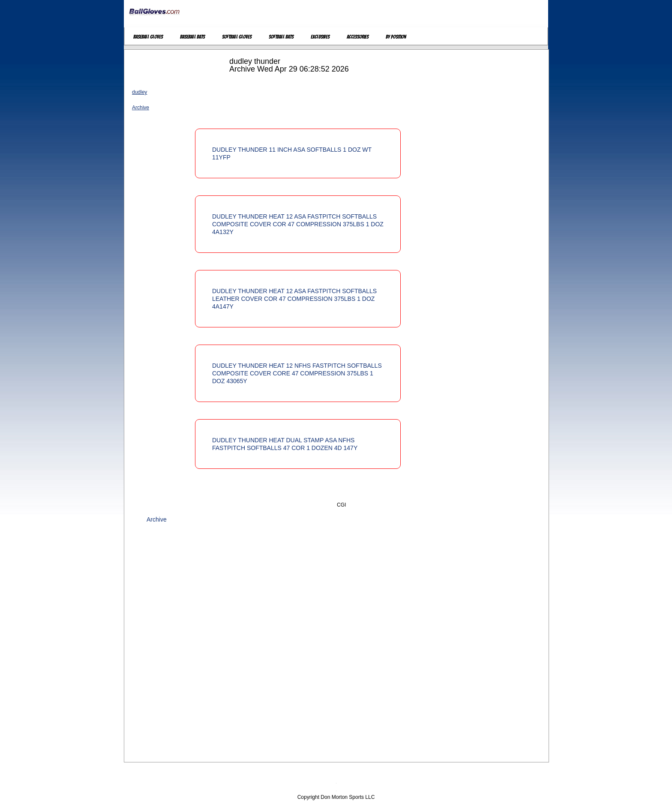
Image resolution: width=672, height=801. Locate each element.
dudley (139, 92)
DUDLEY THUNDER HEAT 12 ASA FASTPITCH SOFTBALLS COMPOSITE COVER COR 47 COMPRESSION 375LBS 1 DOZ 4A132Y (298, 224)
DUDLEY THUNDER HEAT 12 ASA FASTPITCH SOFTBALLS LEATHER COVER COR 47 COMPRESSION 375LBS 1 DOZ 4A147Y (294, 299)
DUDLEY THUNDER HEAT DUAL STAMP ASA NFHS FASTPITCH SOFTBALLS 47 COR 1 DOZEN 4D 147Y (285, 444)
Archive (141, 108)
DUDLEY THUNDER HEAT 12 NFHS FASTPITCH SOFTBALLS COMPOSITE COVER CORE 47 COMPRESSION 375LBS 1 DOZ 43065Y (297, 373)
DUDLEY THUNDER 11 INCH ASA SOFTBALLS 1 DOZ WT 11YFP (292, 153)
